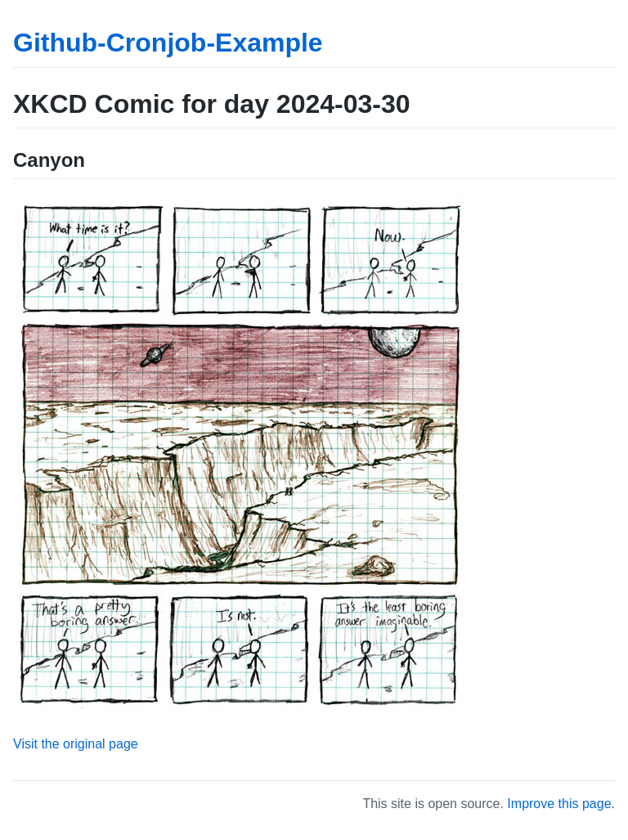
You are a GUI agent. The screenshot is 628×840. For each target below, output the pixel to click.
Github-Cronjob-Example (168, 43)
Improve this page (559, 804)
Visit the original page (76, 744)
